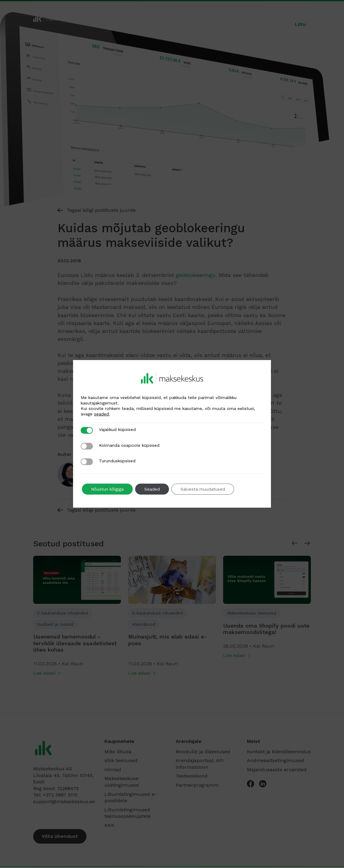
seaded (102, 414)
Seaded (152, 489)
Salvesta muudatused (203, 489)
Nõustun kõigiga (107, 489)
